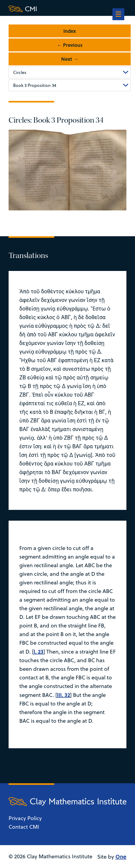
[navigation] (118, 15)
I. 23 (39, 651)
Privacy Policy (25, 818)
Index (70, 31)
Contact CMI (24, 827)
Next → (70, 59)
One (121, 856)
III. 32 (63, 695)
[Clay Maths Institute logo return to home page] (67, 9)
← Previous (70, 45)
